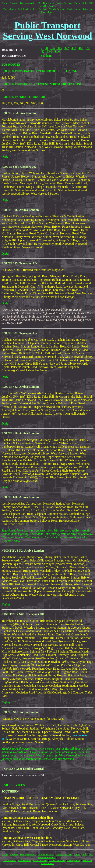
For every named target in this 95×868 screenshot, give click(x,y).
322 (67, 48)
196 (53, 48)
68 (46, 48)
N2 (43, 51)
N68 (50, 51)
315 (60, 48)
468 (81, 48)
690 (88, 48)
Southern (46, 56)
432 (74, 48)
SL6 (57, 51)
